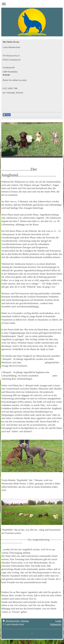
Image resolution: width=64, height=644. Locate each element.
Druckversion (11, 621)
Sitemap (25, 621)
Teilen (7, 115)
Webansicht (56, 624)
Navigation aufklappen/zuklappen (32, 4)
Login (58, 621)
